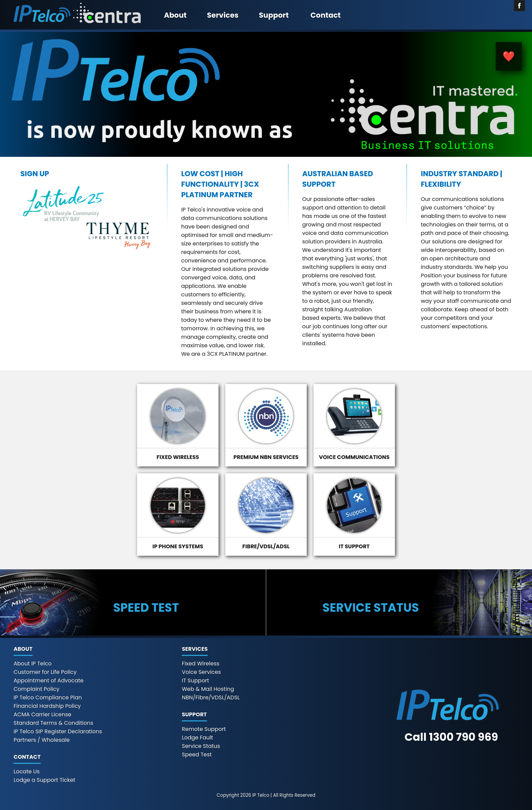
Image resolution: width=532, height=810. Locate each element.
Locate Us (27, 771)
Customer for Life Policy (45, 672)
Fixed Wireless (201, 664)
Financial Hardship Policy (47, 706)
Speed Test (197, 754)
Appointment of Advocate (49, 680)
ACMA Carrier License (42, 714)
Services (223, 15)
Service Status (201, 746)
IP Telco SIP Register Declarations (58, 731)
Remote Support (204, 729)
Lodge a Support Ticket (44, 780)
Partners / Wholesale (42, 740)
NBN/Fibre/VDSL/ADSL (211, 697)
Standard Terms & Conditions (53, 723)
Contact (326, 15)
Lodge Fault (197, 738)
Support (274, 15)
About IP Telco (33, 664)
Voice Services (201, 672)
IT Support (195, 680)
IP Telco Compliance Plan (48, 697)
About (175, 15)
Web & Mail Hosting (208, 689)
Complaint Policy (36, 689)
